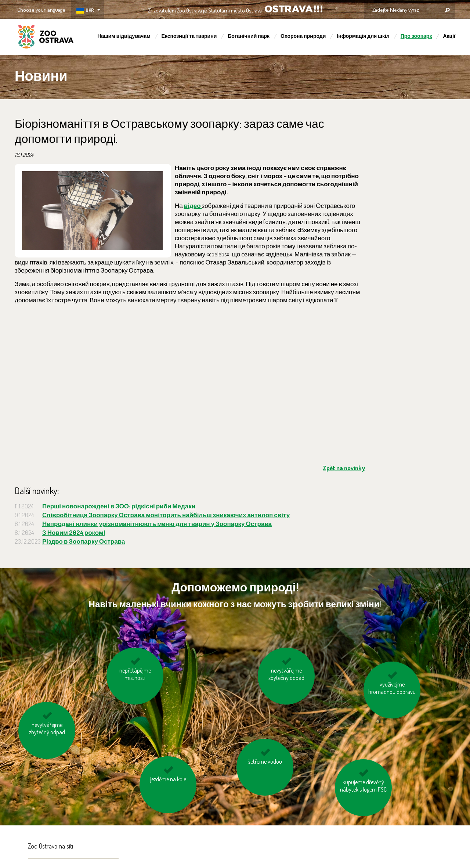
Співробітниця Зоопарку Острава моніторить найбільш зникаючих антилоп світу (166, 515)
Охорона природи (303, 36)
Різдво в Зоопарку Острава (84, 541)
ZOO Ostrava (46, 38)
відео (193, 206)
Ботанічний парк (249, 36)
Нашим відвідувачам (124, 36)
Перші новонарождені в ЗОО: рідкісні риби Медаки (119, 506)
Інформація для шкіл (363, 36)
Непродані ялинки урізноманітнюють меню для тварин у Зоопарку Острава (157, 524)
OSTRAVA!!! (294, 9)
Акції (449, 36)
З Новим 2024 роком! (74, 532)
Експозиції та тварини (189, 36)
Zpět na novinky (344, 468)
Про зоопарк (416, 36)
